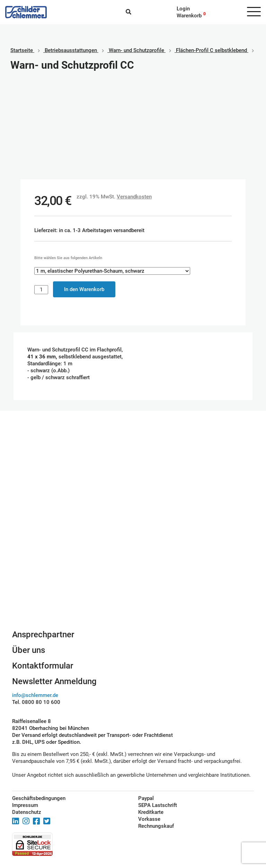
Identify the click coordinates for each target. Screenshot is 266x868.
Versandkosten (134, 197)
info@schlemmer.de (35, 695)
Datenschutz (27, 812)
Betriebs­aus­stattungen (71, 50)
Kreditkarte (151, 812)
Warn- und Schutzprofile (136, 50)
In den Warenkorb (84, 289)
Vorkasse (149, 819)
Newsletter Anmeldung (54, 681)
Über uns (29, 650)
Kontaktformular (43, 666)
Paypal (146, 798)
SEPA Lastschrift (158, 805)
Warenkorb (189, 16)
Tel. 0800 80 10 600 (36, 702)
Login (183, 9)
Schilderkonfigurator (133, 554)
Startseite (22, 50)
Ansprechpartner (43, 635)
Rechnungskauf (156, 826)
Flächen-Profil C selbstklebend (211, 50)
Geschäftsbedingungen (39, 798)
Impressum (25, 805)
